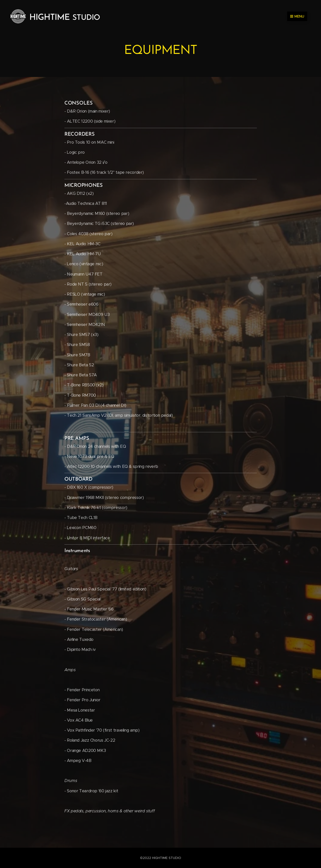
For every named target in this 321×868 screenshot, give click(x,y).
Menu (297, 16)
